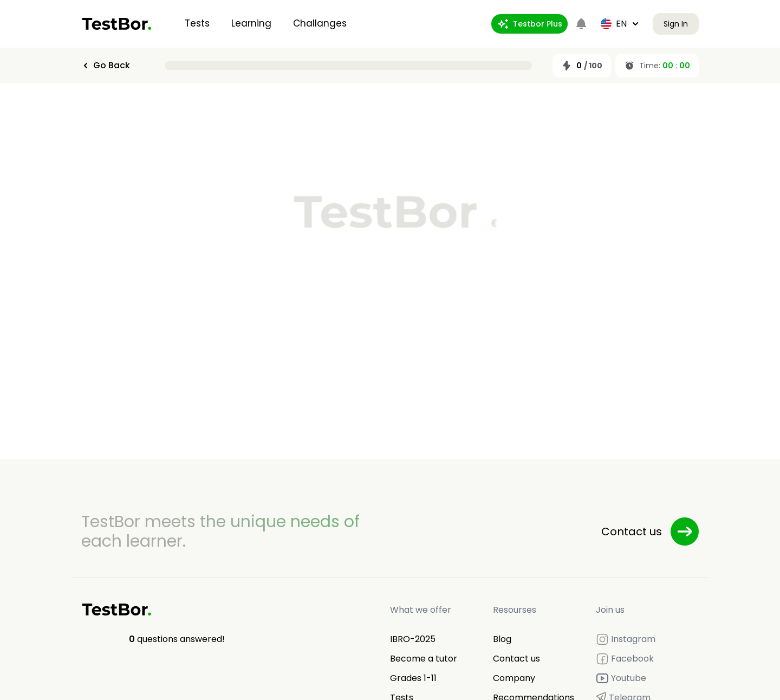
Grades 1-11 (413, 678)
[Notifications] (581, 24)
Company (514, 678)
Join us (610, 610)
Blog (502, 639)
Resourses (515, 610)
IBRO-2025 (413, 639)
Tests (197, 23)
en (620, 24)
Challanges (320, 23)
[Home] (117, 24)
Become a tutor (424, 659)
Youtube (621, 678)
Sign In (676, 24)
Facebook (625, 659)
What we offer (421, 610)
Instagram (626, 639)
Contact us (516, 659)
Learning (251, 23)
